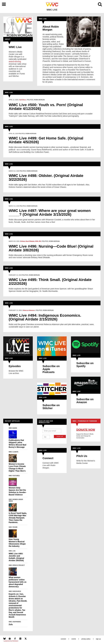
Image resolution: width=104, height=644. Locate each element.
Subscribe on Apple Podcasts (51, 369)
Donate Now (86, 430)
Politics (30, 100)
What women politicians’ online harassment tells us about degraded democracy (18, 582)
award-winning (15, 61)
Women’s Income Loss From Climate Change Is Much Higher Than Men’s (17, 467)
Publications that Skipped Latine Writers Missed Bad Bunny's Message (17, 444)
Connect (48, 458)
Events (74, 639)
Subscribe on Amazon (85, 401)
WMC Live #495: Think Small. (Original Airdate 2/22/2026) (50, 282)
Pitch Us (82, 456)
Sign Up (60, 436)
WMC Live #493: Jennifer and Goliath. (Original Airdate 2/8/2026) (16, 557)
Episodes (15, 366)
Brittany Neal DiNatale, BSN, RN (31, 241)
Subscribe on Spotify (85, 365)
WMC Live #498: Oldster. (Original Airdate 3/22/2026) (46, 178)
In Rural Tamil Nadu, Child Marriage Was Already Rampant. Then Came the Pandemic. (18, 518)
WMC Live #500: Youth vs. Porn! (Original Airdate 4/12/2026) (46, 107)
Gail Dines (23, 100)
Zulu (11, 624)
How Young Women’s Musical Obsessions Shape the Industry (17, 543)
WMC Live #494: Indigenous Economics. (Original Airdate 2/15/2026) (45, 317)
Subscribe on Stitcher (51, 407)
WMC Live (15, 47)
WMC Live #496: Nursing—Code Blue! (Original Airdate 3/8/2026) (51, 248)
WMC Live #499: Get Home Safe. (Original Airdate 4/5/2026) (46, 140)
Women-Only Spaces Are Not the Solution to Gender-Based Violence (18, 491)
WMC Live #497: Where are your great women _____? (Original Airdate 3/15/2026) (50, 213)
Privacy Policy (86, 639)
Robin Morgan (39, 100)
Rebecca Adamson (29, 310)
